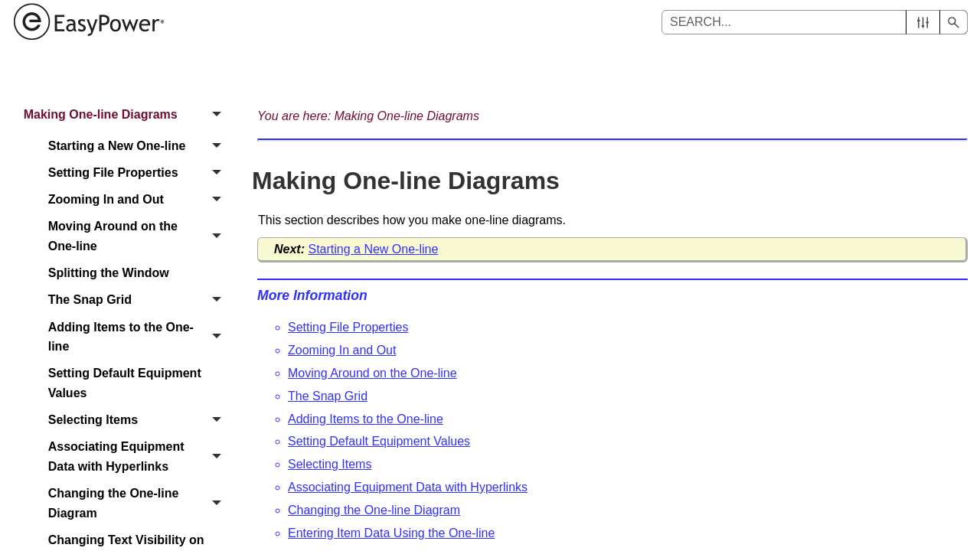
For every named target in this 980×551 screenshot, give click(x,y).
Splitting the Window (109, 273)
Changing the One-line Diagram (139, 503)
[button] (923, 22)
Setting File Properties (139, 173)
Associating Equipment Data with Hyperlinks (139, 457)
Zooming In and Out (139, 200)
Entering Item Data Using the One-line (391, 533)
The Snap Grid (139, 300)
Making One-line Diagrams (127, 114)
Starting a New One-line (139, 146)
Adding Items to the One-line (139, 337)
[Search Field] (815, 22)
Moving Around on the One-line (139, 237)
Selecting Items (139, 420)
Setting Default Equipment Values (125, 383)
